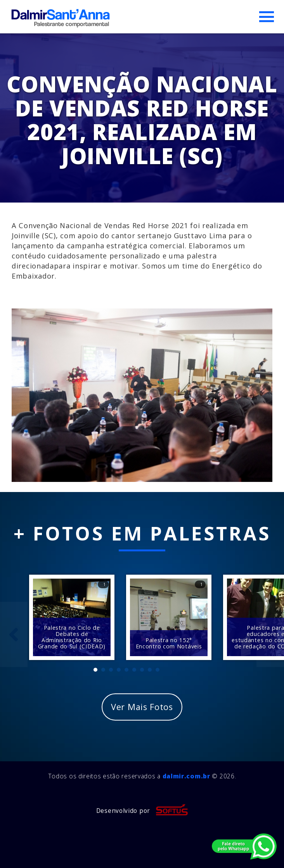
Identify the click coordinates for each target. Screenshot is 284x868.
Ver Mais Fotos (142, 707)
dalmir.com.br (186, 776)
